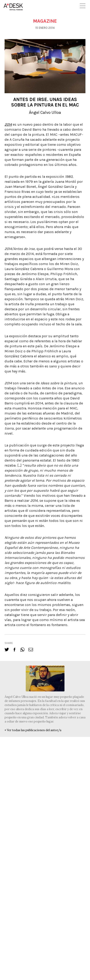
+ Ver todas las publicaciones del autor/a (33, 730)
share (9, 643)
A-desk (13, 7)
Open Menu (83, 6)
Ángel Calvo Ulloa (45, 112)
